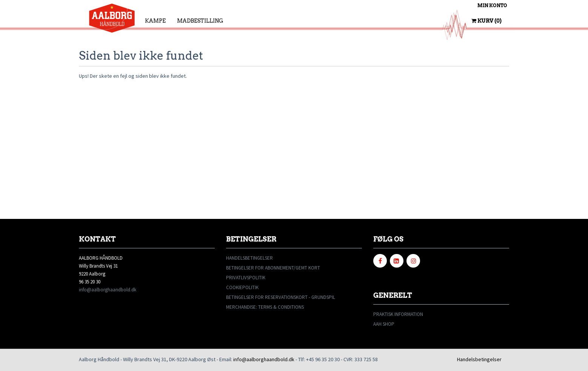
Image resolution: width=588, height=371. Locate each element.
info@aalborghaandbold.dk (108, 290)
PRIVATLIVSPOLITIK (246, 278)
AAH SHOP (384, 324)
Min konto (492, 5)
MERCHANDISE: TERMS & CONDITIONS (265, 307)
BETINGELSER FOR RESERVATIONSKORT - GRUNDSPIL (281, 297)
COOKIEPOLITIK (242, 287)
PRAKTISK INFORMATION (398, 314)
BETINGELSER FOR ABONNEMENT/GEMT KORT (273, 268)
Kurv (486, 21)
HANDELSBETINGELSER (249, 258)
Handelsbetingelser (479, 359)
